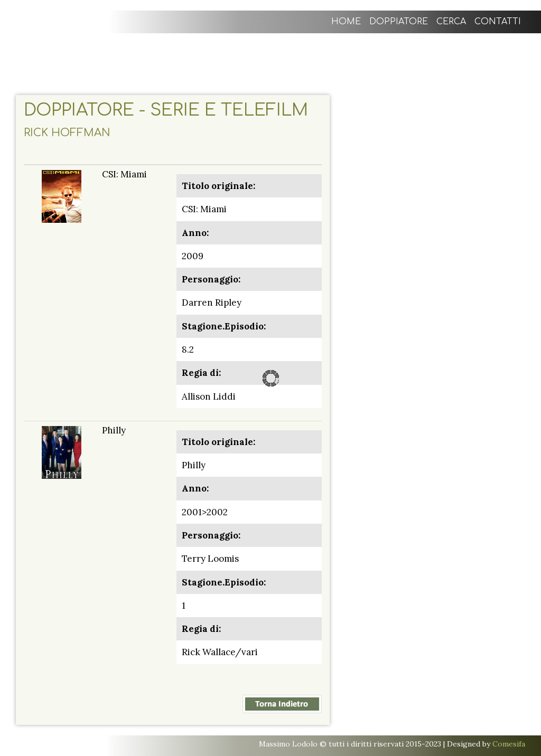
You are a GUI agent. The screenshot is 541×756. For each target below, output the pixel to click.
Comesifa (509, 744)
